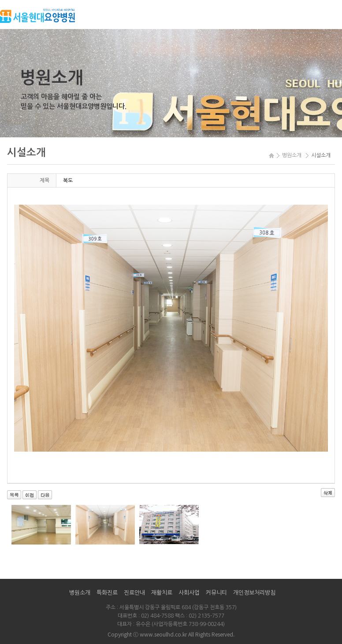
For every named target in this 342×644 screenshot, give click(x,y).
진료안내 (134, 593)
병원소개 (80, 593)
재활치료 (162, 593)
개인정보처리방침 (254, 593)
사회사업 (189, 593)
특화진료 (107, 593)
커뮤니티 (216, 593)
